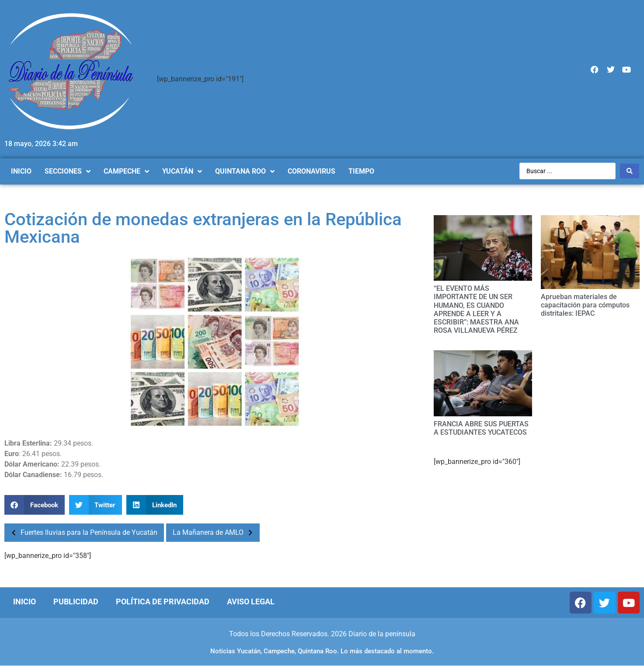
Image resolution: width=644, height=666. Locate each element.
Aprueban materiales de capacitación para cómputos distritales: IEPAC (585, 305)
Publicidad (76, 601)
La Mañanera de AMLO (215, 533)
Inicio (24, 601)
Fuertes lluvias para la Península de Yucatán (82, 533)
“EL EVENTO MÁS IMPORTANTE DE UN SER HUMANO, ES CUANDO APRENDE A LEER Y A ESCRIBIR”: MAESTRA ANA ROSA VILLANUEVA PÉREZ (476, 309)
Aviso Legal (251, 601)
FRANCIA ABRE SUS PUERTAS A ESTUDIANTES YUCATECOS (481, 428)
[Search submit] (630, 171)
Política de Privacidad (163, 601)
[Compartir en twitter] (96, 505)
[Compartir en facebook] (35, 505)
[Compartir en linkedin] (155, 505)
